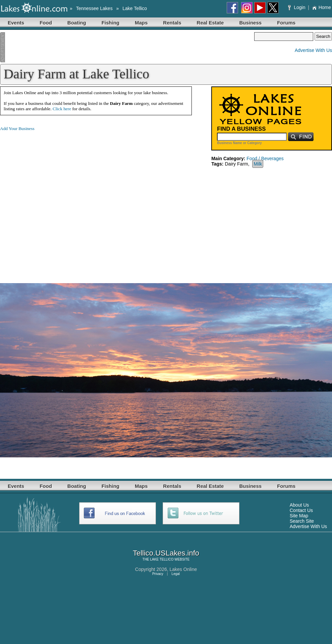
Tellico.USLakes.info (166, 553)
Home (321, 7)
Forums (286, 23)
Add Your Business (17, 128)
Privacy (158, 574)
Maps (141, 23)
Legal (176, 574)
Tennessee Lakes (94, 8)
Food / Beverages (265, 158)
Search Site (302, 521)
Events (16, 23)
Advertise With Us (313, 50)
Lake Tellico (135, 8)
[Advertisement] (127, 47)
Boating (77, 23)
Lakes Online (183, 569)
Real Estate (210, 23)
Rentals (172, 23)
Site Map (299, 516)
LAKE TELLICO (162, 559)
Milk (258, 164)
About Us (299, 505)
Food (46, 23)
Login (297, 7)
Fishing (110, 23)
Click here (62, 109)
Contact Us (301, 510)
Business (250, 23)
